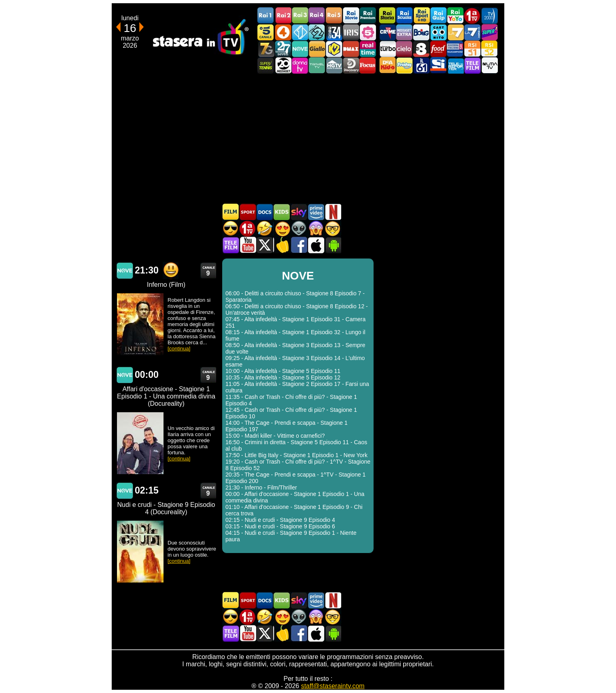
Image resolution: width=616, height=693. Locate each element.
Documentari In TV (265, 212)
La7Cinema (472, 32)
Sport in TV (248, 212)
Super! (489, 32)
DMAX (351, 49)
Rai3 (300, 16)
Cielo (404, 49)
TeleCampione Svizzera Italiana (455, 49)
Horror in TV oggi (316, 228)
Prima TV (472, 16)
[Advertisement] (308, 138)
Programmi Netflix (333, 212)
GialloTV (317, 49)
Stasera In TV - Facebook (299, 245)
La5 (368, 32)
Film (231, 212)
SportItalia (438, 65)
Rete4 (283, 32)
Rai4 (317, 16)
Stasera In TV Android (333, 245)
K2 (334, 49)
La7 (455, 32)
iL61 (421, 65)
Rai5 (334, 16)
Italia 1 (300, 32)
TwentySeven (283, 49)
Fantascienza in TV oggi (299, 228)
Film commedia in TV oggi (265, 228)
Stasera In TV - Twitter (265, 245)
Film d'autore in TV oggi (333, 228)
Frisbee (404, 65)
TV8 (421, 49)
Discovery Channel (351, 65)
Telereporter (455, 65)
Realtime (368, 49)
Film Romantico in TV (282, 228)
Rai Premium (368, 16)
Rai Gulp (438, 16)
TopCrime (387, 32)
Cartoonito (438, 32)
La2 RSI (489, 49)
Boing (421, 32)
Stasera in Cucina (282, 245)
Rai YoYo (455, 16)
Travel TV (317, 65)
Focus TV (368, 65)
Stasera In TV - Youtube (248, 245)
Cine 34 (334, 32)
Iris (351, 32)
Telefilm (472, 65)
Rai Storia (387, 16)
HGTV (334, 65)
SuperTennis (266, 65)
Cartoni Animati (282, 212)
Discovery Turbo (387, 49)
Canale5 (266, 32)
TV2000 (489, 16)
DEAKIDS (387, 65)
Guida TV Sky (299, 212)
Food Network (438, 49)
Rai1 (266, 16)
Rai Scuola (404, 16)
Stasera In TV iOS (316, 245)
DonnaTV (300, 65)
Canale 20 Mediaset (283, 65)
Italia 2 (317, 32)
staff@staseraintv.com (333, 686)
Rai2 (283, 16)
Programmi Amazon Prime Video (316, 212)
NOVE (300, 49)
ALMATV (489, 65)
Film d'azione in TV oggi (231, 228)
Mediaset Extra (404, 32)
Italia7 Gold (266, 49)
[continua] (179, 349)
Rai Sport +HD (421, 16)
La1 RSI (472, 49)
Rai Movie (351, 16)
